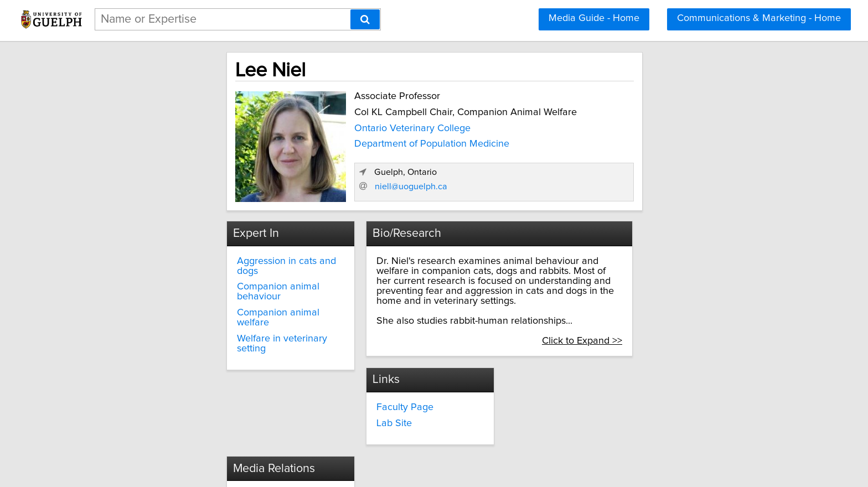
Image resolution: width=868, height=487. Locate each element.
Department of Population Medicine (331, 142)
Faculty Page (170, 386)
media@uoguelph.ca (380, 396)
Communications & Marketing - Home (759, 18)
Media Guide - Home (594, 18)
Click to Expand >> (687, 318)
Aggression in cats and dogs (203, 258)
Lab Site (159, 402)
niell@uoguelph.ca (611, 183)
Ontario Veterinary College (312, 126)
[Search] (365, 19)
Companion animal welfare (200, 291)
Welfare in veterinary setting (202, 307)
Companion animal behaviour (206, 274)
